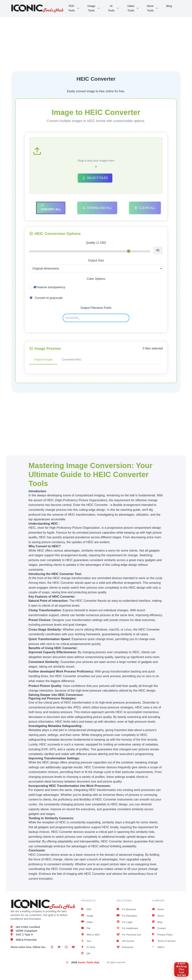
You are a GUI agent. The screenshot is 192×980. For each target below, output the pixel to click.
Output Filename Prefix (96, 308)
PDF (87, 911)
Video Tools (135, 8)
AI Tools (115, 8)
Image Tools (95, 8)
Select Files (95, 178)
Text (86, 944)
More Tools (154, 8)
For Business (127, 911)
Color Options (96, 279)
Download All (97, 208)
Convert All (51, 208)
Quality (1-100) (96, 243)
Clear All (145, 208)
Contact (159, 931)
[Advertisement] (96, 39)
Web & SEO (91, 938)
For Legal (125, 924)
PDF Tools (75, 8)
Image (88, 917)
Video (87, 924)
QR (86, 958)
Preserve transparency (50, 288)
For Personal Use (130, 938)
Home (158, 911)
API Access (126, 944)
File (86, 931)
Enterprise (125, 951)
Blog (170, 6)
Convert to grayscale (49, 298)
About (158, 917)
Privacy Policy (163, 938)
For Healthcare (128, 931)
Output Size (96, 261)
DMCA (159, 951)
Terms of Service (165, 944)
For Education (127, 917)
